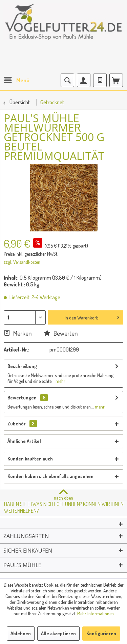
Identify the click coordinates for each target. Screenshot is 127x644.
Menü (17, 79)
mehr (60, 381)
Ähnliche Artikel (24, 441)
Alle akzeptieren (58, 633)
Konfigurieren (101, 633)
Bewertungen (22, 398)
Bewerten (61, 333)
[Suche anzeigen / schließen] (67, 80)
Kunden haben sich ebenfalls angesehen (50, 476)
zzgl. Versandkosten (22, 262)
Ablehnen (21, 633)
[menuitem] (16, 80)
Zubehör (22, 424)
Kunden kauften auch (30, 459)
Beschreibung (22, 366)
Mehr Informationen (96, 613)
